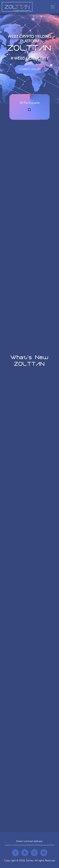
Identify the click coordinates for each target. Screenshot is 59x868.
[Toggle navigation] (53, 7)
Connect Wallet (30, 69)
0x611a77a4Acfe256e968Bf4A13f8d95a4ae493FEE (30, 845)
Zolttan (30, 860)
